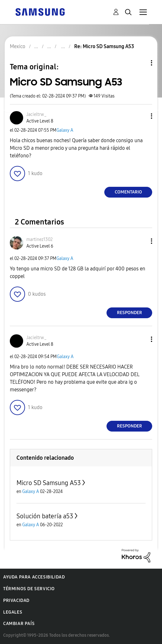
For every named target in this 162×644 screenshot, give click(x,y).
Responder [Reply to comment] (130, 313)
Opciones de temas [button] (141, 63)
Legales (13, 612)
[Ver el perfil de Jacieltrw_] (36, 114)
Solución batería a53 (45, 516)
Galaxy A (65, 130)
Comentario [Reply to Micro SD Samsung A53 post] (128, 192)
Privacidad (16, 600)
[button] (141, 116)
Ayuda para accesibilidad (34, 577)
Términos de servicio (29, 589)
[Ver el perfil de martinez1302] (39, 240)
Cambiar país (19, 624)
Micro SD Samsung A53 (49, 483)
